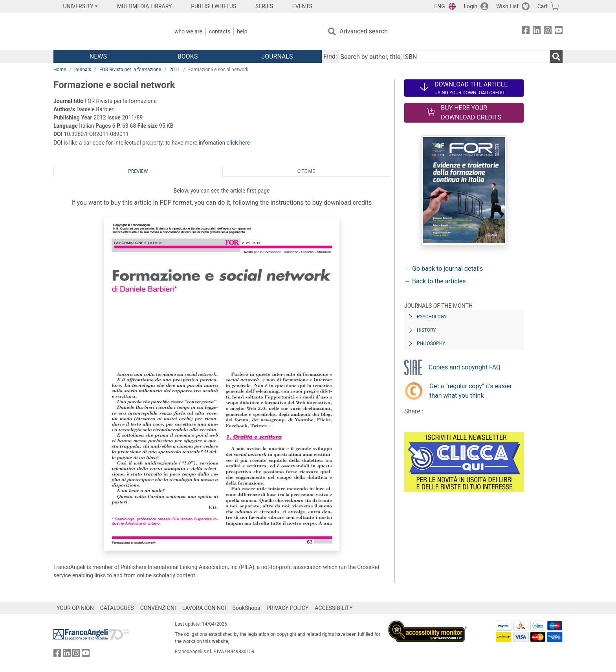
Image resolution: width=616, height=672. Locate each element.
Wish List (507, 6)
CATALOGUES (117, 608)
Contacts (220, 31)
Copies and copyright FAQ (465, 367)
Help (242, 31)
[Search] (556, 57)
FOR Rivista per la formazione (130, 70)
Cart (543, 6)
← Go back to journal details (444, 269)
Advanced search (363, 31)
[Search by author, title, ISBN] (444, 57)
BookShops (246, 608)
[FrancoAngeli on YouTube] (559, 32)
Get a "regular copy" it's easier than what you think (471, 391)
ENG (439, 6)
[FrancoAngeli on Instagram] (548, 32)
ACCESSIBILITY (334, 608)
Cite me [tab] (306, 171)
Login (471, 6)
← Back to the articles (435, 281)
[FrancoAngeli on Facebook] (526, 32)
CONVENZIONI (158, 608)
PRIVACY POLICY (287, 608)
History (426, 330)
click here (238, 143)
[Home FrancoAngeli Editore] (105, 31)
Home (60, 70)
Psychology (432, 317)
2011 (175, 70)
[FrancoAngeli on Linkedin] (537, 32)
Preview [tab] (138, 171)
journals (83, 70)
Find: (330, 56)
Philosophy (431, 343)
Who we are (188, 31)
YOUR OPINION (75, 608)
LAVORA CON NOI (204, 608)
